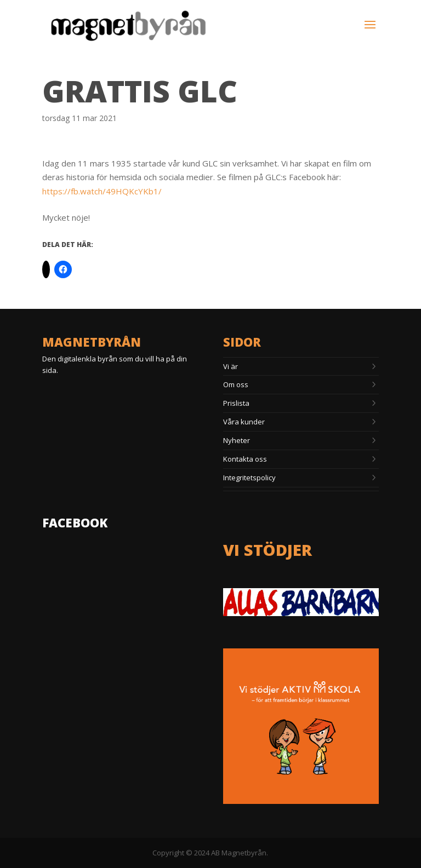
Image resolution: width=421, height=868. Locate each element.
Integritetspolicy (249, 478)
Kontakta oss (245, 459)
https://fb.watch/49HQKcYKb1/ (102, 191)
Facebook (75, 522)
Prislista (236, 403)
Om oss (236, 384)
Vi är (231, 366)
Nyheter (237, 440)
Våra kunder (244, 422)
